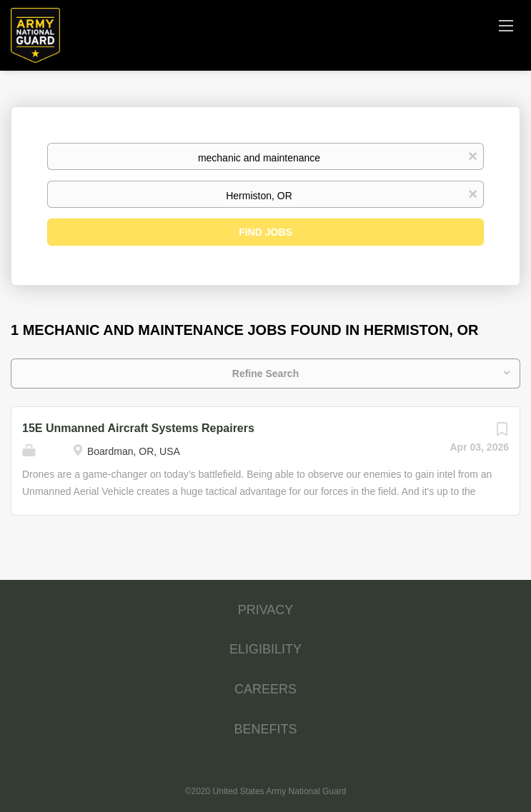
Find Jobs (265, 232)
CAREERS (265, 689)
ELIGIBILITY (265, 649)
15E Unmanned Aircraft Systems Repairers (138, 428)
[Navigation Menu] (506, 25)
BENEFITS (265, 729)
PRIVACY (266, 610)
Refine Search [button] (265, 374)
